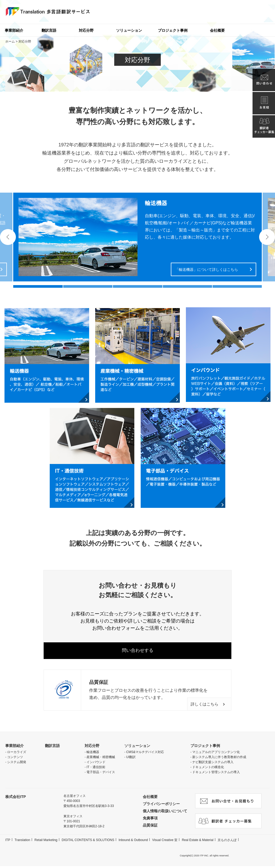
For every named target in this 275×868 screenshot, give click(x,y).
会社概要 (217, 30)
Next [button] (267, 237)
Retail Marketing (46, 842)
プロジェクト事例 (173, 30)
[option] (137, 237)
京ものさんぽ (227, 842)
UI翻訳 (131, 759)
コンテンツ (15, 759)
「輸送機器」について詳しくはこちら (207, 270)
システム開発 (17, 764)
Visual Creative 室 (165, 842)
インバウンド (96, 764)
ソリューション (129, 30)
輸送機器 (93, 754)
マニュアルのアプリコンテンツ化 (216, 754)
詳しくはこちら (200, 706)
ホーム (10, 41)
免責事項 (150, 820)
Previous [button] (8, 237)
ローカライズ (17, 754)
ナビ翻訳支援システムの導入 (213, 764)
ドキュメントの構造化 (208, 769)
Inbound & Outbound (133, 842)
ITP (8, 842)
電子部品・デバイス (101, 774)
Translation (22, 842)
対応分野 (86, 30)
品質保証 (150, 827)
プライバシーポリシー (161, 806)
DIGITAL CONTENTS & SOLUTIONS (88, 842)
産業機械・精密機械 (101, 759)
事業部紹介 (15, 748)
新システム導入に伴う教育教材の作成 (219, 759)
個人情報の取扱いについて (165, 813)
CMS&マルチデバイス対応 (145, 754)
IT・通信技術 (96, 769)
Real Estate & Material (198, 842)
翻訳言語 (49, 30)
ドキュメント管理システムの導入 (216, 774)
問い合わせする (137, 652)
